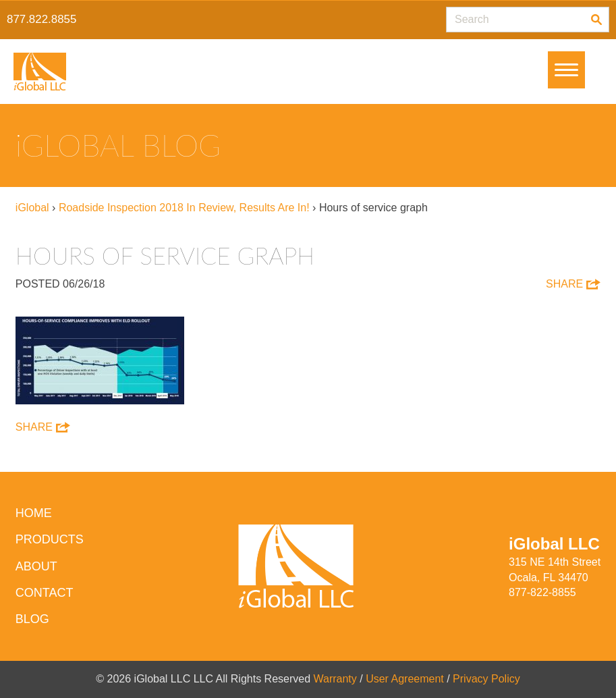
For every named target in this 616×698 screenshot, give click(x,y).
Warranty (335, 679)
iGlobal (32, 208)
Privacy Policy (486, 679)
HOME (34, 513)
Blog (32, 619)
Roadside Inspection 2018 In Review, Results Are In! (184, 208)
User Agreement (405, 679)
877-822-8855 (542, 592)
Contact (45, 593)
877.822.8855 (41, 19)
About (36, 566)
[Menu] (566, 70)
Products (50, 539)
